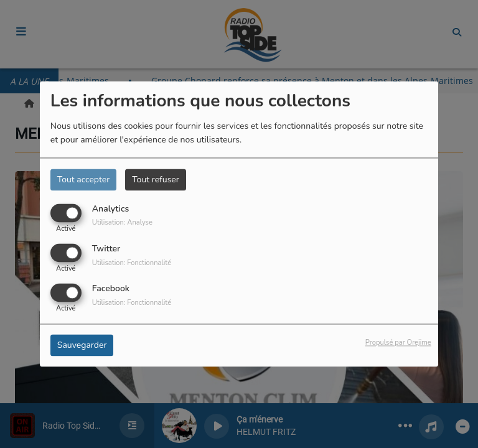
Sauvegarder (82, 346)
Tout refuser (156, 180)
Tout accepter (83, 180)
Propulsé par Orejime (398, 343)
